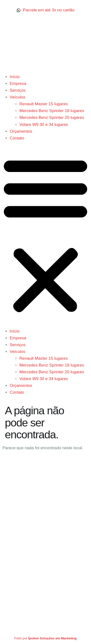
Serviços (18, 90)
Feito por (45, 638)
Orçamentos (21, 131)
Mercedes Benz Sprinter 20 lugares (52, 118)
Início (15, 77)
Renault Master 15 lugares (44, 104)
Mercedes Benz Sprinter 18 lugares (52, 111)
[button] (45, 235)
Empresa (18, 84)
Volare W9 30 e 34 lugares (44, 125)
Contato (17, 138)
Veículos (17, 97)
